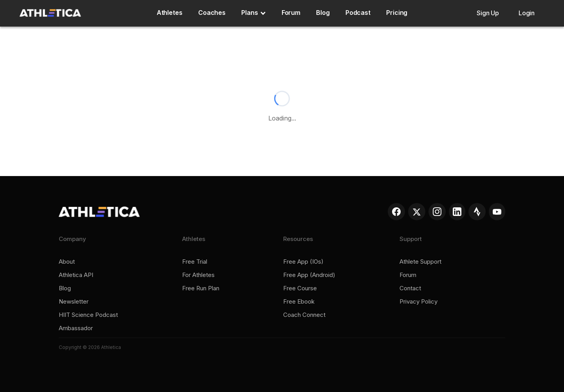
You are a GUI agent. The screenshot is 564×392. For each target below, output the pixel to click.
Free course (300, 288)
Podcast (358, 13)
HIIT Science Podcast (88, 315)
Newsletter (74, 302)
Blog (323, 13)
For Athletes (198, 275)
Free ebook (299, 302)
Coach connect (304, 315)
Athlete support (420, 262)
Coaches (212, 13)
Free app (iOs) (303, 262)
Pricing (397, 13)
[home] (50, 13)
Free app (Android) (309, 275)
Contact (410, 288)
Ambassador (76, 328)
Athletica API (76, 275)
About (67, 262)
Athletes (170, 13)
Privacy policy (418, 302)
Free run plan (201, 288)
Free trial (195, 262)
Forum (291, 13)
